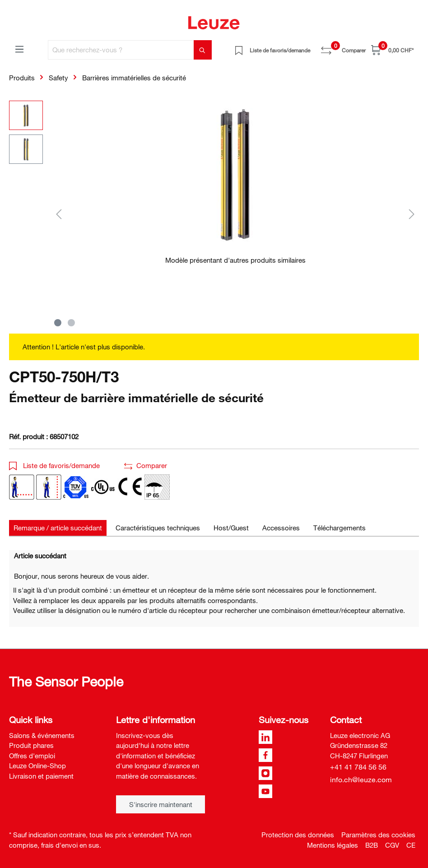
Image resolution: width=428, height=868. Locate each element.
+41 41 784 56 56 (358, 767)
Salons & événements (42, 735)
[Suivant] (412, 214)
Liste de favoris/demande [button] (54, 465)
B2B (372, 845)
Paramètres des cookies (378, 835)
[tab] (58, 528)
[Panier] (392, 50)
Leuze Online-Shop (37, 766)
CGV (392, 845)
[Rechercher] (203, 50)
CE (411, 845)
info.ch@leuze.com (361, 780)
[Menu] (19, 49)
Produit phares (31, 745)
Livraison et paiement (41, 776)
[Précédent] (59, 214)
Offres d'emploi (32, 756)
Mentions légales (333, 845)
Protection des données (298, 835)
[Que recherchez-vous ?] (121, 50)
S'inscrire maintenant (161, 804)
